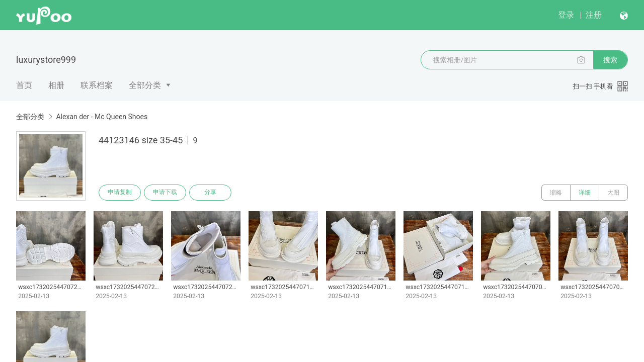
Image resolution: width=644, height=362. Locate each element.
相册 (56, 85)
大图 (613, 193)
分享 (210, 193)
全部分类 (145, 85)
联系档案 (97, 85)
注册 (594, 15)
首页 (24, 85)
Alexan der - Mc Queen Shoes (102, 117)
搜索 (610, 60)
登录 (566, 15)
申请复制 (120, 193)
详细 (585, 193)
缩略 (556, 193)
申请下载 (165, 193)
